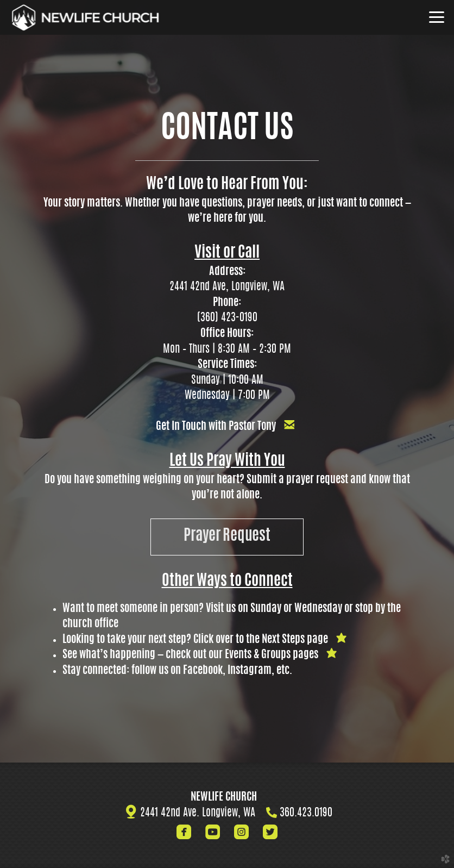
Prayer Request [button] (227, 536)
